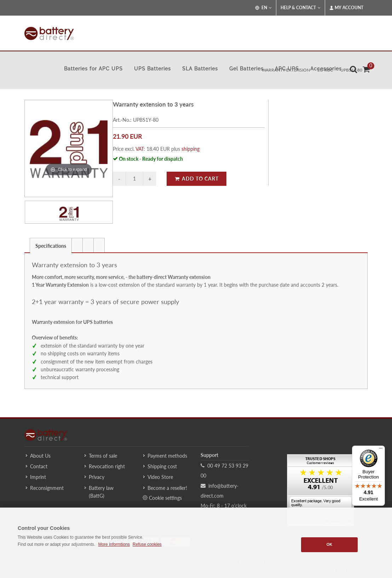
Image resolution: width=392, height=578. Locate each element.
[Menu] (381, 450)
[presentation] (77, 245)
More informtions (114, 544)
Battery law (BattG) (101, 492)
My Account (346, 8)
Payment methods (167, 456)
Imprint (38, 477)
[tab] (51, 245)
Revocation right (107, 466)
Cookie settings (162, 498)
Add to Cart (197, 179)
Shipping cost (162, 466)
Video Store (160, 477)
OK (330, 544)
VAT (140, 149)
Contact (39, 466)
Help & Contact (301, 8)
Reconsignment (47, 488)
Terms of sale (103, 456)
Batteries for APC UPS (93, 69)
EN (263, 8)
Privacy (97, 477)
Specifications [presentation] (51, 246)
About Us (40, 456)
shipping (191, 149)
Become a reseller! (167, 488)
